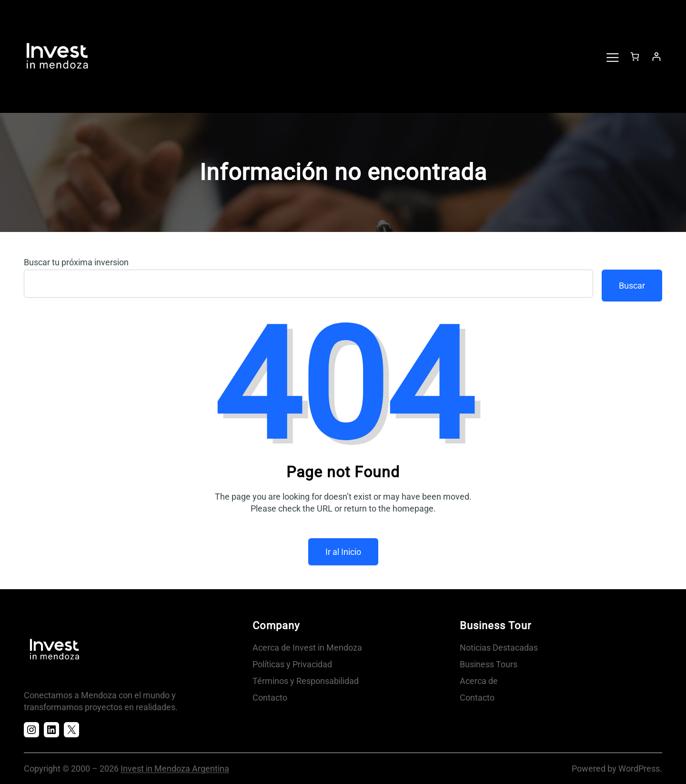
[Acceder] (656, 56)
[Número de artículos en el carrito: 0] (635, 56)
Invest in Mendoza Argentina (175, 769)
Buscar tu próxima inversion (76, 262)
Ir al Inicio (343, 552)
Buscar (632, 286)
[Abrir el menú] (612, 57)
